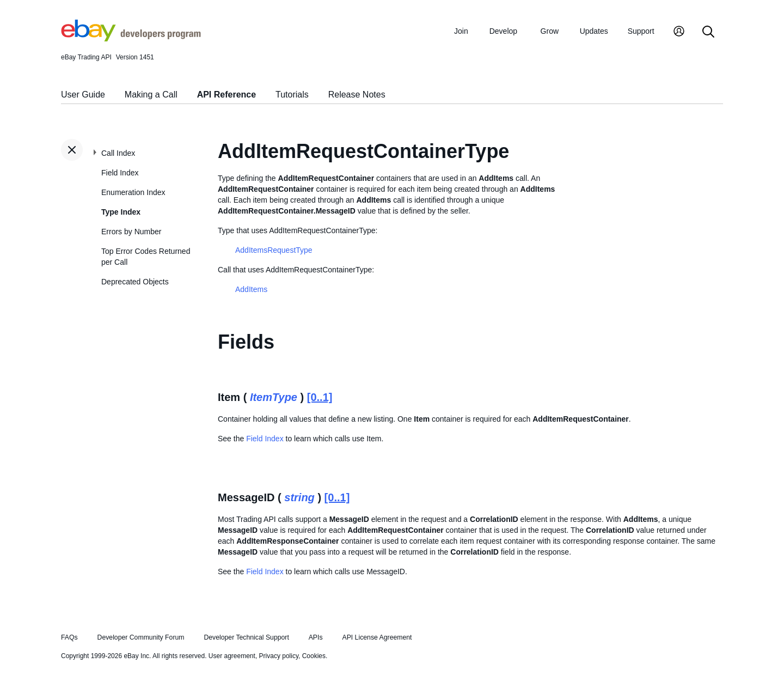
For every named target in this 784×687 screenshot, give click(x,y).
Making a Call (151, 95)
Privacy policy (279, 656)
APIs (316, 637)
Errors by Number (131, 232)
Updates (594, 31)
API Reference (227, 95)
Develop (503, 31)
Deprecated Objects (135, 282)
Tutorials (292, 95)
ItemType (274, 397)
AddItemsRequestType (274, 250)
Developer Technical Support (246, 637)
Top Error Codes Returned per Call (146, 257)
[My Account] (679, 32)
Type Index (121, 212)
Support (641, 31)
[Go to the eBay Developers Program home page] (131, 39)
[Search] (708, 32)
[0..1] (320, 397)
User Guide (83, 95)
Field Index (120, 173)
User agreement (232, 656)
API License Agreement (377, 637)
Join (461, 31)
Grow (550, 31)
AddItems (251, 289)
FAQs (69, 637)
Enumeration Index (133, 192)
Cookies (314, 656)
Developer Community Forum (141, 637)
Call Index (118, 153)
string (299, 497)
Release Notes (357, 95)
